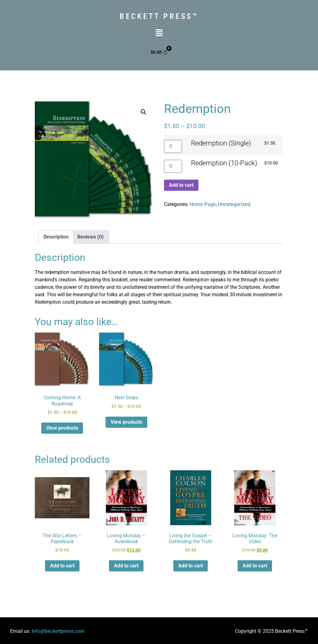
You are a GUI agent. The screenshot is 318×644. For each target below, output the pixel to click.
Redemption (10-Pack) (224, 163)
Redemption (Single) (221, 143)
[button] (159, 33)
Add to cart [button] (62, 566)
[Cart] (159, 52)
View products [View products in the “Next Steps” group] (126, 422)
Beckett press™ (159, 16)
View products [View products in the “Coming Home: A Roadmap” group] (62, 428)
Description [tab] (56, 237)
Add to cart (181, 185)
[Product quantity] (173, 146)
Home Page (203, 204)
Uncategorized (234, 204)
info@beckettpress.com (58, 631)
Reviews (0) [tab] (91, 237)
